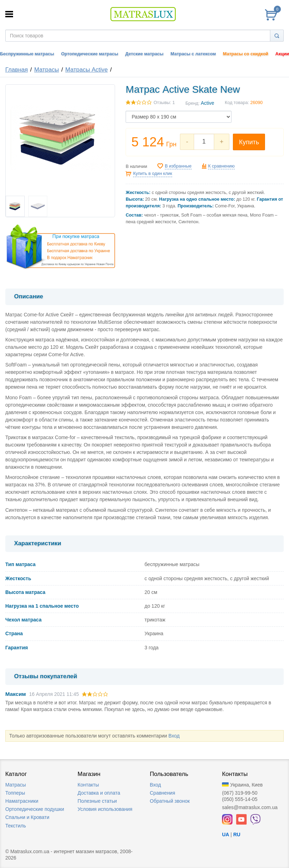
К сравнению (221, 166)
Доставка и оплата (99, 793)
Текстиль (16, 826)
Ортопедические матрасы (90, 54)
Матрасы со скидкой (246, 54)
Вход (174, 736)
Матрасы (47, 70)
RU (237, 834)
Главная (17, 70)
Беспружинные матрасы (27, 54)
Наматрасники (22, 801)
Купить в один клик (153, 174)
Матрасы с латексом (193, 54)
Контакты (88, 785)
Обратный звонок (170, 801)
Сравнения (163, 793)
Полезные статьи (97, 801)
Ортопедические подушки (35, 809)
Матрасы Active (86, 70)
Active (207, 103)
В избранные (178, 166)
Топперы (15, 793)
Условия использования (105, 809)
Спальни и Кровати (27, 817)
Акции (282, 54)
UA (225, 834)
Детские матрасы (144, 54)
